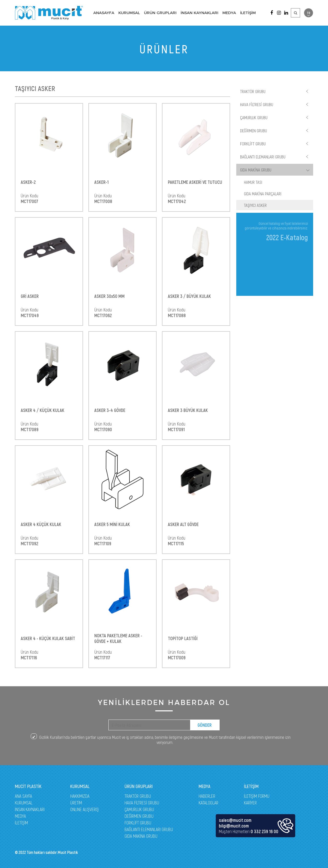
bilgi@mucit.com (234, 826)
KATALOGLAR (208, 803)
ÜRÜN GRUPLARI (160, 13)
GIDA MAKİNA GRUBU (256, 170)
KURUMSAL (129, 13)
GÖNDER (205, 725)
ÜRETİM (76, 803)
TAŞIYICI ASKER (255, 205)
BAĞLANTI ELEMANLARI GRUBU (263, 157)
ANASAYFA (104, 13)
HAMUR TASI (253, 182)
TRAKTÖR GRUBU (253, 91)
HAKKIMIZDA (80, 796)
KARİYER (250, 803)
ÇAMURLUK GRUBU (254, 117)
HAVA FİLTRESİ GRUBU (257, 104)
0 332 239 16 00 (264, 831)
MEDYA (229, 13)
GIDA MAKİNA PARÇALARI (263, 194)
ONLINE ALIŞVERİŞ (85, 809)
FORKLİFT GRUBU (253, 144)
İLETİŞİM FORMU (257, 796)
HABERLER (207, 796)
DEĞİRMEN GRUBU (254, 130)
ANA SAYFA (23, 796)
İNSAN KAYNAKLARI (199, 13)
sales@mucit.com (235, 820)
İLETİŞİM (248, 13)
